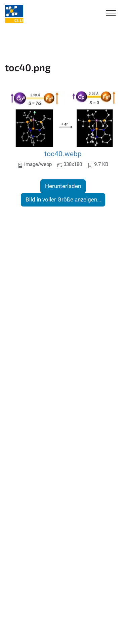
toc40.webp (63, 154)
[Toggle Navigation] (111, 14)
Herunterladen (63, 186)
